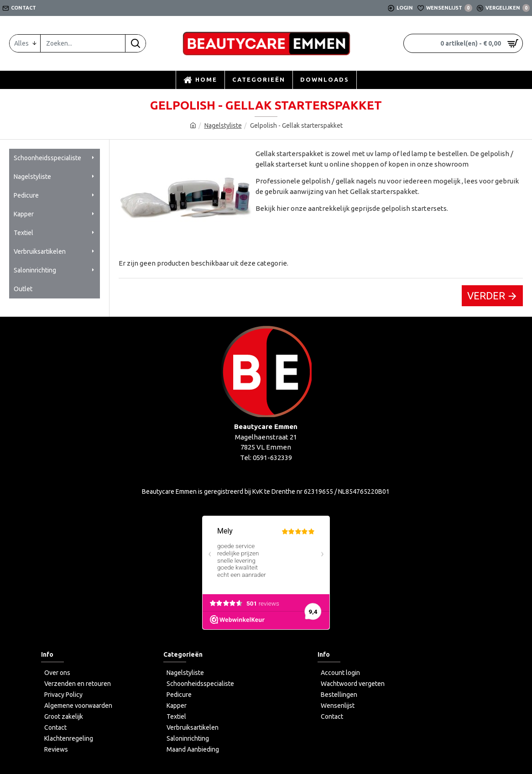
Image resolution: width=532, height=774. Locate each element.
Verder (486, 295)
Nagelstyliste (223, 126)
